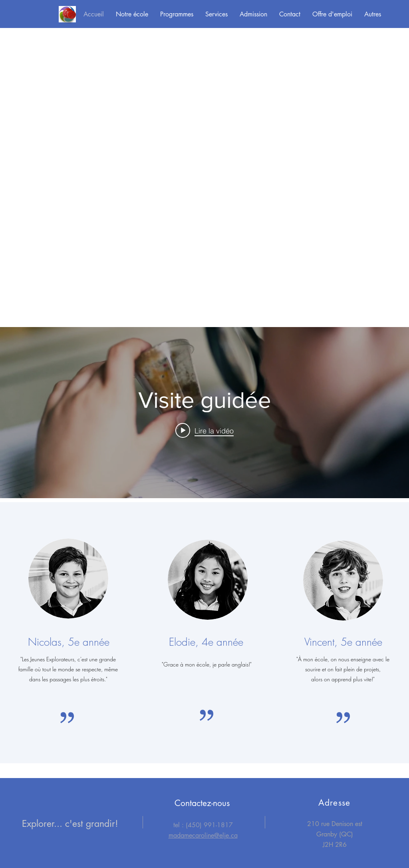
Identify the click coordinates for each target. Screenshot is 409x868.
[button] (132, 14)
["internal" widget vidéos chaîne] (204, 413)
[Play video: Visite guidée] (204, 430)
